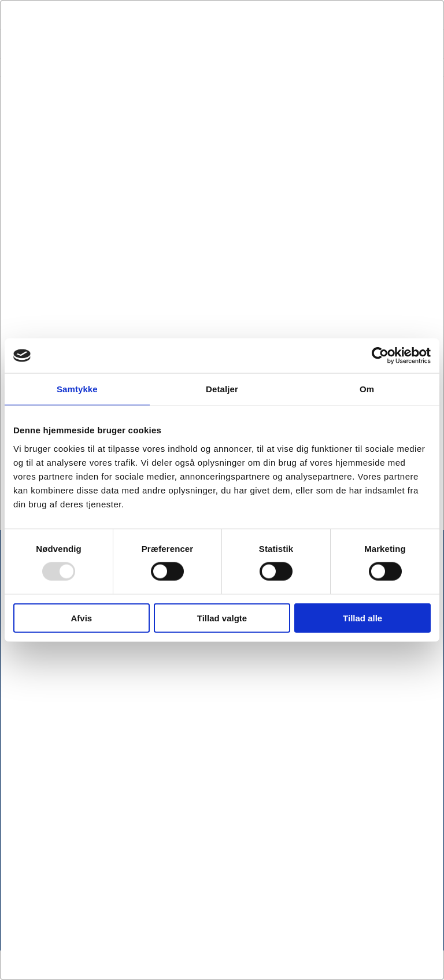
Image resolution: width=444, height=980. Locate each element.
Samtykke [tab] (77, 389)
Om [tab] (367, 389)
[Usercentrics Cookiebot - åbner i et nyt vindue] (380, 356)
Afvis (81, 618)
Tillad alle (362, 618)
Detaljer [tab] (222, 389)
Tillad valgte (222, 618)
